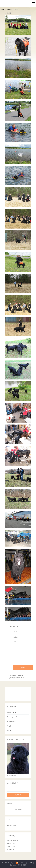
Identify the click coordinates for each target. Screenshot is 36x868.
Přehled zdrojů (12, 825)
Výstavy (9, 730)
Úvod (2, 9)
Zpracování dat (15, 865)
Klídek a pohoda (12, 717)
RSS (25, 865)
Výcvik (9, 726)
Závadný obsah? (27, 863)
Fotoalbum (9, 9)
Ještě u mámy (11, 712)
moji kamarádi (12, 721)
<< (10, 809)
